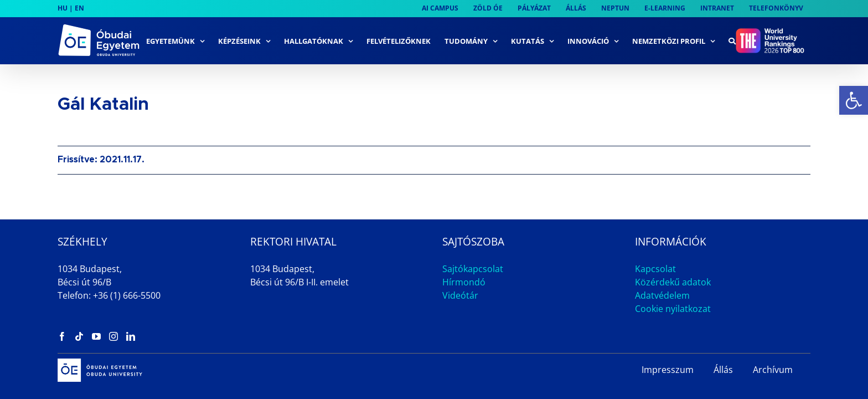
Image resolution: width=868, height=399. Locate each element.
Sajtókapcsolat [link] (473, 269)
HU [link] (63, 8)
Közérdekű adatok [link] (673, 282)
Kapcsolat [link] (655, 269)
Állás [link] (723, 370)
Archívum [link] (773, 370)
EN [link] (79, 8)
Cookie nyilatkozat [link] (673, 309)
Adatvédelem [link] (662, 295)
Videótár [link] (460, 295)
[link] (854, 100)
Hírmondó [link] (464, 282)
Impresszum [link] (668, 370)
